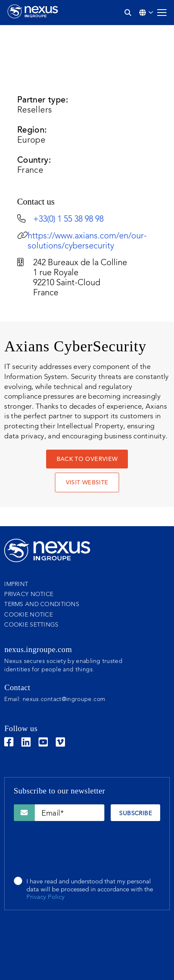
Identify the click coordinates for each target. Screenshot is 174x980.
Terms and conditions (42, 604)
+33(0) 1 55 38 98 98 (68, 220)
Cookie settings (31, 625)
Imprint (16, 584)
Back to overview (87, 460)
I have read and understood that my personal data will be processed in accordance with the (90, 890)
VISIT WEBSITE (87, 483)
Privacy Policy (45, 897)
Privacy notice (29, 594)
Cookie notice (29, 615)
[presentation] (78, 850)
